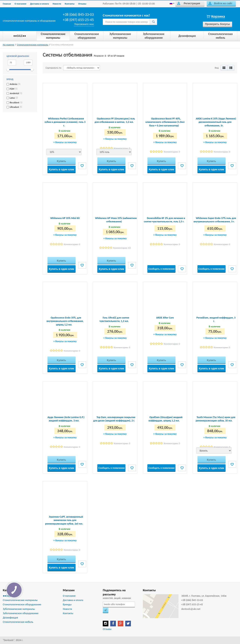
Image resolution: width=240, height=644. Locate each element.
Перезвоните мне (84, 24)
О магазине (21, 4)
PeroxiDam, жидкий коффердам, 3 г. (216, 319)
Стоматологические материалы (33, 45)
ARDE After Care (165, 318)
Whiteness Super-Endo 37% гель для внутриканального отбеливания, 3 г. (215, 220)
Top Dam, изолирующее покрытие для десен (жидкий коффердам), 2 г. (114, 419)
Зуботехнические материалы (19, 609)
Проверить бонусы (217, 24)
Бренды (67, 604)
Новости (57, 4)
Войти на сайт (220, 3)
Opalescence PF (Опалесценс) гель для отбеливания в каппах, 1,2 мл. (115, 120)
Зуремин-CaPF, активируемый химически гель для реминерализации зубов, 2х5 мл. (64, 520)
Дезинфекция (10, 618)
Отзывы (82, 4)
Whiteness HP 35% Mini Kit (65, 218)
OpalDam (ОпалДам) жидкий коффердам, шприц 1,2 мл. (165, 419)
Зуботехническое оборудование (21, 613)
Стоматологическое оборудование (22, 604)
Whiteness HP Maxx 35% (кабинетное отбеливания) (116, 220)
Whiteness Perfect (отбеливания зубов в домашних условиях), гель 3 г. (65, 122)
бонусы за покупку (65, 142)
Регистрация (189, 3)
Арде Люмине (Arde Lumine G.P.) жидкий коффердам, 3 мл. (66, 419)
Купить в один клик (61, 169)
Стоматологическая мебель (18, 622)
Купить (61, 161)
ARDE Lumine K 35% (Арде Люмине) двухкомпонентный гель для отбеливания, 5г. (216, 122)
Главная (7, 4)
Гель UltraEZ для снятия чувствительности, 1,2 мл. (114, 319)
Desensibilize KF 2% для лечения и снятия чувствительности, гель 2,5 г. (164, 220)
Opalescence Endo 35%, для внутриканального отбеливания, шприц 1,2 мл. (65, 321)
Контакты (70, 4)
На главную (9, 45)
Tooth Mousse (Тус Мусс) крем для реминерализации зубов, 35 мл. (216, 419)
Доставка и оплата (39, 4)
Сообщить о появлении (161, 269)
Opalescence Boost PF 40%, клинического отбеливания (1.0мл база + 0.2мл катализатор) (165, 122)
